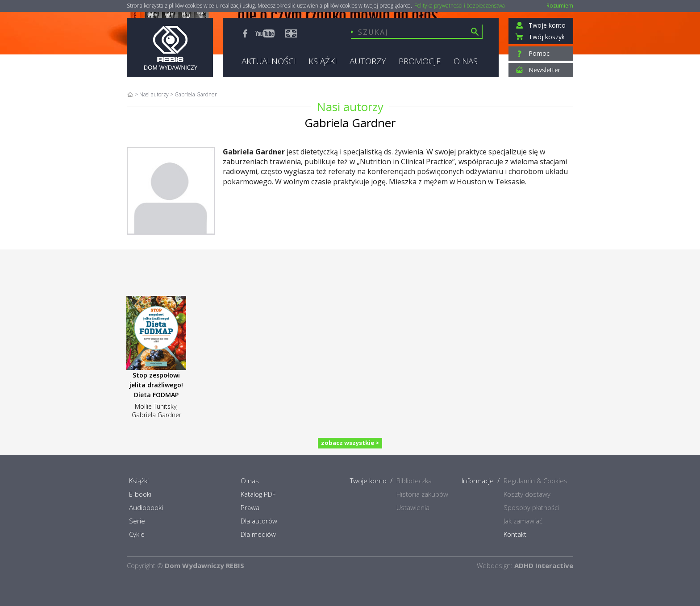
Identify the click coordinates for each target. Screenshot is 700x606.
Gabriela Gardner (156, 415)
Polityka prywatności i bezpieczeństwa (460, 6)
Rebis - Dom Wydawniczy (170, 48)
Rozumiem (560, 6)
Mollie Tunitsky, (156, 406)
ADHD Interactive (544, 565)
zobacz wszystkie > (350, 443)
